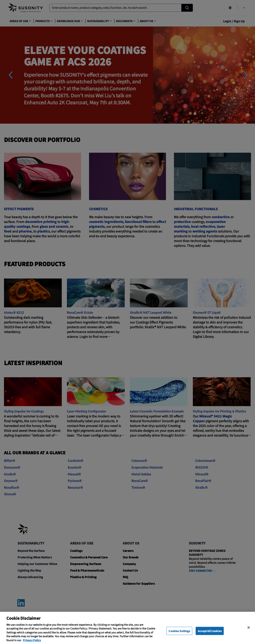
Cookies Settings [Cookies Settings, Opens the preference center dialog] (179, 636)
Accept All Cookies (210, 636)
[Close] (249, 632)
